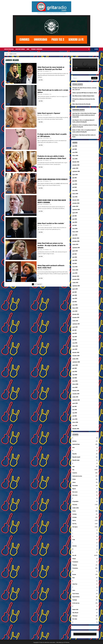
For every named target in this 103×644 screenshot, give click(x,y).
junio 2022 (75, 295)
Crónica (74, 479)
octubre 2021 (75, 321)
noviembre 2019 (76, 394)
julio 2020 (75, 368)
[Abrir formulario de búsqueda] (89, 49)
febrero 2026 (75, 155)
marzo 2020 (75, 381)
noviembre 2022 (76, 279)
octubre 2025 (75, 168)
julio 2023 (75, 254)
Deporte (74, 489)
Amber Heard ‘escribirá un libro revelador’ (21, 228)
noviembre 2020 (76, 356)
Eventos (74, 511)
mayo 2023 (75, 260)
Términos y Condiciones (37, 49)
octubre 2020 (75, 359)
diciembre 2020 (76, 352)
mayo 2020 (75, 375)
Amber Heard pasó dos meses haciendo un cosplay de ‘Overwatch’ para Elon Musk (21, 73)
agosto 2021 (75, 327)
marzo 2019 (75, 419)
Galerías (74, 520)
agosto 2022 (75, 289)
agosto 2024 (75, 213)
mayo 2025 (75, 184)
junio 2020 (75, 371)
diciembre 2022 (76, 276)
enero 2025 (75, 197)
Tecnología (75, 600)
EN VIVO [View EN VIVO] (94, 49)
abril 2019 (75, 416)
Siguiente (39, 284)
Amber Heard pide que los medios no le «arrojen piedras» (21, 95)
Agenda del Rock (76, 444)
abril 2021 (74, 340)
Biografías (75, 454)
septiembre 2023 (76, 248)
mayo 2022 (75, 298)
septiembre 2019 (76, 400)
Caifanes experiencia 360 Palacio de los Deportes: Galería (85, 93)
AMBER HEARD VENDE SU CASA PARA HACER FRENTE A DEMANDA (21, 206)
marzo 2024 (75, 229)
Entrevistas (75, 505)
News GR (9, 148)
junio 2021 (75, 333)
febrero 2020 (75, 384)
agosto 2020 (75, 365)
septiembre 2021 (76, 324)
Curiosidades (75, 485)
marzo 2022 (75, 305)
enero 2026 (75, 159)
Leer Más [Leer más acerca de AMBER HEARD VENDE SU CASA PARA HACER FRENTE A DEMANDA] (41, 211)
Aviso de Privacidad (9, 49)
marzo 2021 (75, 343)
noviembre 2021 (76, 317)
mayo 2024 (75, 222)
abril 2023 (75, 263)
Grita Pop (74, 524)
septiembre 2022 (76, 286)
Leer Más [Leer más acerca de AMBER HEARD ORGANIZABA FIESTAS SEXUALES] (41, 188)
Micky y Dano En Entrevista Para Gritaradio (81, 104)
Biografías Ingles (76, 460)
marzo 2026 (75, 152)
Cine (8, 82)
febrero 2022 (75, 308)
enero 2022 (75, 311)
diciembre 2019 (76, 391)
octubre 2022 (75, 282)
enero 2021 (75, 349)
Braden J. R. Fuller (76, 130)
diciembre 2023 (76, 238)
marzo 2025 (75, 190)
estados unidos (76, 508)
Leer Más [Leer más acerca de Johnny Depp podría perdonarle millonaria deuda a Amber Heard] (41, 278)
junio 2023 (75, 257)
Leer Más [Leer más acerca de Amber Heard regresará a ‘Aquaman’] (41, 122)
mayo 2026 (75, 146)
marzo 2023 (75, 267)
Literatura (75, 546)
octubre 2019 (75, 397)
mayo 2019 (75, 413)
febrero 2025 (75, 194)
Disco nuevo (75, 492)
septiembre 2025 (76, 171)
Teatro (74, 590)
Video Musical (75, 613)
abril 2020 (75, 378)
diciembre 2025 (76, 162)
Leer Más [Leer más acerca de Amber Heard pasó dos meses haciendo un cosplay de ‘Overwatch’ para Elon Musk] (41, 80)
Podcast (74, 559)
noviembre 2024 (76, 203)
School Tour (75, 584)
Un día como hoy (76, 603)
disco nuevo (75, 495)
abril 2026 (75, 149)
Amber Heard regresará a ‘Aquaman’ (21, 117)
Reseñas (74, 574)
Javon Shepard (75, 120)
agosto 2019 (75, 403)
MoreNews (59, 642)
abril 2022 (75, 302)
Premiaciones (75, 562)
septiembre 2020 (76, 362)
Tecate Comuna (76, 594)
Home (28, 49)
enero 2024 (75, 235)
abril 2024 (75, 225)
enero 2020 (75, 387)
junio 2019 (75, 410)
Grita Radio (41, 71)
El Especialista (75, 501)
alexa (73, 447)
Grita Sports (75, 527)
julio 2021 (74, 330)
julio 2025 (75, 178)
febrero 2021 (75, 346)
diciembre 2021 (76, 314)
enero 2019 (75, 425)
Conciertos (75, 473)
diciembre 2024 (76, 200)
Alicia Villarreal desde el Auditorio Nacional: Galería (83, 96)
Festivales (75, 514)
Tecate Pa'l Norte (76, 597)
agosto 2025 (75, 175)
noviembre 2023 (76, 241)
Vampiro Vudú (75, 609)
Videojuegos (75, 616)
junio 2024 (75, 219)
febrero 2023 (75, 270)
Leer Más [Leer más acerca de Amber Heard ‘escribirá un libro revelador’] (41, 232)
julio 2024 (75, 216)
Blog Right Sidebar (20, 49)
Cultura (74, 482)
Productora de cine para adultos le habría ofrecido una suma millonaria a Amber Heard (21, 161)
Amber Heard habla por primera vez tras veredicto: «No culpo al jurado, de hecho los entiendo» (21, 250)
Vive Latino (75, 619)
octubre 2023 (75, 244)
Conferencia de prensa (77, 476)
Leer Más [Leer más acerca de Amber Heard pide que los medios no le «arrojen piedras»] (41, 101)
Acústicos (74, 441)
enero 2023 (75, 273)
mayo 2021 (75, 337)
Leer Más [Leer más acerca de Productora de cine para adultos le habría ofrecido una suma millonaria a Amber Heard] (41, 167)
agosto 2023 (75, 251)
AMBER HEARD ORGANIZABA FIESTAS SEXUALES (21, 183)
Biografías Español (76, 457)
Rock (73, 578)
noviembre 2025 (76, 165)
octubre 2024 (75, 206)
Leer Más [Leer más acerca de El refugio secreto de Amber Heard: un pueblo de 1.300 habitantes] (41, 145)
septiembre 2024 (76, 209)
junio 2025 (75, 181)
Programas (75, 565)
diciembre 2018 (76, 429)
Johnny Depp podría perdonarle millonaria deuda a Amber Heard (21, 272)
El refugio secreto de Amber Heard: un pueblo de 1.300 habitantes (21, 139)
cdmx (74, 466)
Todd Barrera (75, 125)
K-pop (74, 539)
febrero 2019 (75, 422)
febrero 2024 (75, 232)
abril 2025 (75, 187)
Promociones (75, 568)
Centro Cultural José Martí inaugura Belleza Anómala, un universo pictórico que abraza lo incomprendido (84, 115)
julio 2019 (74, 406)
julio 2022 (75, 292)
